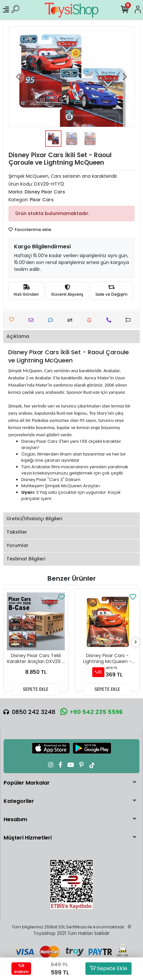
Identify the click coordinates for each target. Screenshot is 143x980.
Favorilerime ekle (30, 230)
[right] (136, 642)
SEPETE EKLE (36, 689)
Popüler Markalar (27, 783)
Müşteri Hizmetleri (28, 838)
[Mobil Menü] (6, 10)
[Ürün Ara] (15, 10)
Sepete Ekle (108, 968)
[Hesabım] (138, 10)
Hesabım (15, 819)
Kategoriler (19, 801)
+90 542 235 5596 (91, 712)
